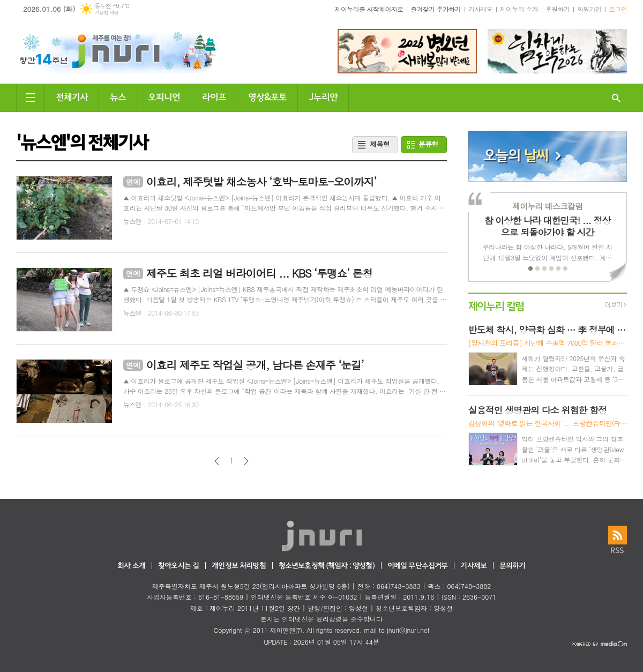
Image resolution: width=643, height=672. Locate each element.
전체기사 (72, 96)
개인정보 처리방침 (238, 566)
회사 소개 (131, 566)
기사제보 (480, 9)
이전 (217, 461)
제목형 (380, 144)
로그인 (618, 9)
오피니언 (164, 96)
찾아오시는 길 (178, 566)
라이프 (214, 96)
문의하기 (513, 566)
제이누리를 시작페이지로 (369, 9)
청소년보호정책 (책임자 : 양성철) (327, 566)
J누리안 (323, 96)
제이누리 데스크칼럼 (547, 206)
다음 (246, 461)
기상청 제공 (106, 13)
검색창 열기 (616, 98)
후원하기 (558, 9)
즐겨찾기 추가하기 (436, 9)
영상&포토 (267, 96)
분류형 (428, 144)
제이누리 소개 (519, 9)
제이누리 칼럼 (496, 305)
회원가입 (589, 9)
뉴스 (118, 96)
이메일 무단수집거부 (418, 566)
